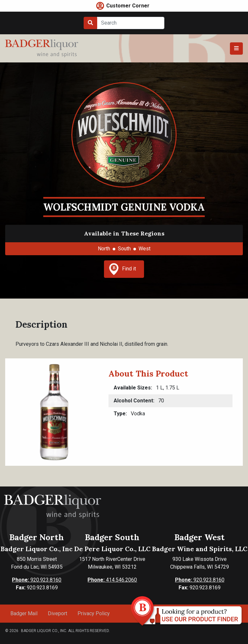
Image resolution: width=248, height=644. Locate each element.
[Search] (131, 23)
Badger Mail (24, 613)
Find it (122, 269)
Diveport (57, 613)
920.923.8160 (37, 580)
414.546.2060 (112, 580)
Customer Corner (128, 6)
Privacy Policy (94, 613)
